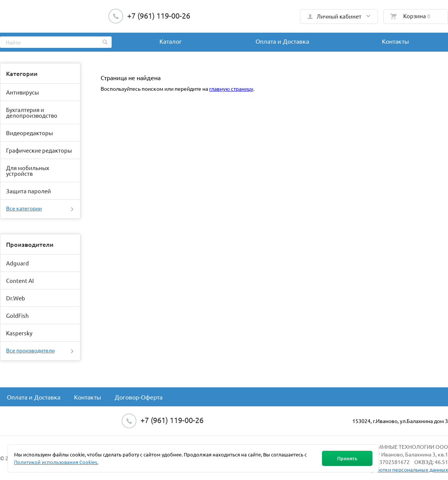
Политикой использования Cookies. (56, 462)
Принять (347, 458)
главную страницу (231, 88)
